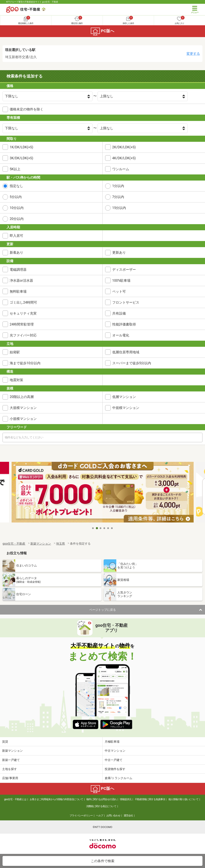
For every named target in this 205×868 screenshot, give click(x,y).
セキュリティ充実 (23, 313)
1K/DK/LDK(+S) (21, 147)
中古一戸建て (114, 760)
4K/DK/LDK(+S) (124, 158)
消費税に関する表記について (101, 806)
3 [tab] (101, 528)
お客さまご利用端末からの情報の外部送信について (56, 799)
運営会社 (128, 816)
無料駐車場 (18, 291)
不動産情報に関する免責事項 (150, 799)
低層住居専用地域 (126, 352)
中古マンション (115, 751)
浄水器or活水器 (21, 281)
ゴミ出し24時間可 (23, 302)
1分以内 (118, 186)
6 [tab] (112, 528)
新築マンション (12, 751)
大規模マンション (23, 408)
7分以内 (118, 197)
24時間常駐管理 (22, 324)
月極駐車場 (112, 742)
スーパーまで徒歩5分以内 (132, 363)
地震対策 (16, 380)
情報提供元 (126, 799)
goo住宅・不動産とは (15, 799)
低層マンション (124, 397)
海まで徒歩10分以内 (25, 363)
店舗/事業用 (10, 778)
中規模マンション (126, 408)
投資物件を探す (115, 769)
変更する (193, 54)
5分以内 (16, 197)
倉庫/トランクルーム (119, 778)
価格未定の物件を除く (27, 109)
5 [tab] (108, 528)
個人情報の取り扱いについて (183, 799)
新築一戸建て (11, 760)
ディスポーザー (124, 270)
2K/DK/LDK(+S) (124, 147)
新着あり (16, 252)
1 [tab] (93, 528)
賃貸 (5, 742)
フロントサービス (126, 302)
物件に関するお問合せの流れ (101, 799)
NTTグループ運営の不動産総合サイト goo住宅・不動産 (32, 2)
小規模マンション (23, 419)
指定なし (16, 186)
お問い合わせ (113, 816)
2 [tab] (97, 528)
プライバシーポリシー (81, 816)
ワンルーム (121, 169)
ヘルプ (100, 816)
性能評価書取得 (124, 324)
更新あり (119, 252)
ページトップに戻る (103, 610)
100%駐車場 (121, 281)
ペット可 (119, 291)
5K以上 (15, 169)
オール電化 (121, 335)
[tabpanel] (103, 493)
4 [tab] (105, 528)
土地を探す (9, 769)
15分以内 (119, 208)
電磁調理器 (18, 270)
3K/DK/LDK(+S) (21, 158)
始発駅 (15, 352)
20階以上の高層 (22, 397)
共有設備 (119, 313)
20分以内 (17, 219)
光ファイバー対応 (23, 335)
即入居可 (16, 236)
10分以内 (17, 208)
